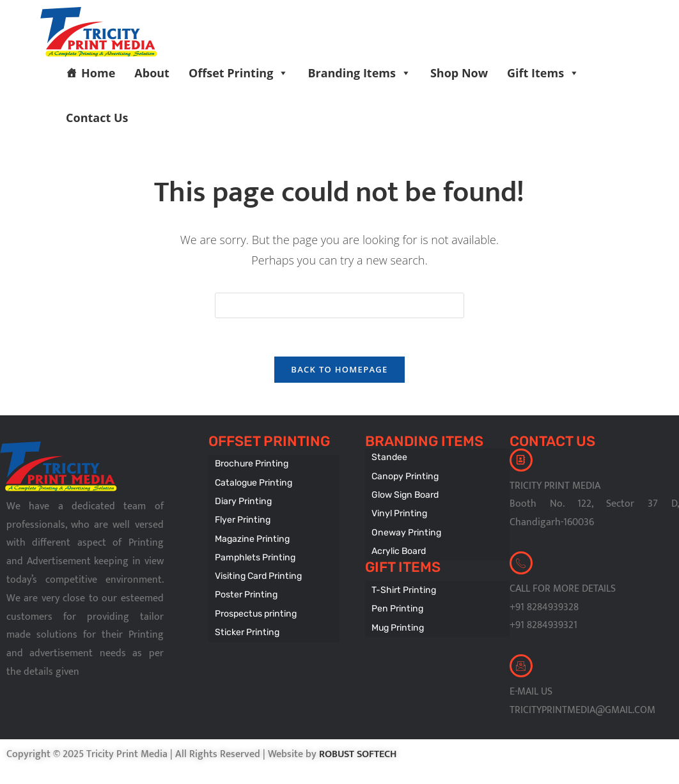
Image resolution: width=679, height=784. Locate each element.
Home (98, 73)
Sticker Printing (246, 625)
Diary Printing (242, 500)
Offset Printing (238, 73)
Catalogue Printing (252, 482)
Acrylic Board (399, 547)
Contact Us (97, 118)
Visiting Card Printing (257, 572)
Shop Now (459, 73)
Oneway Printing (405, 529)
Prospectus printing (254, 607)
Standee (389, 458)
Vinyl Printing (398, 511)
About (152, 73)
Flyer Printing (242, 518)
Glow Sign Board (405, 494)
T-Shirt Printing (402, 586)
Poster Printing (245, 589)
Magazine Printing (251, 536)
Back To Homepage (339, 370)
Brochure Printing (251, 464)
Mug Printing (397, 621)
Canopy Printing (404, 476)
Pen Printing (396, 603)
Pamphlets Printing (254, 554)
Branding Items (359, 73)
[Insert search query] (339, 305)
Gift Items (543, 73)
